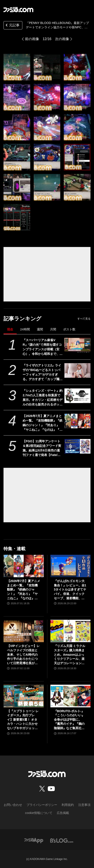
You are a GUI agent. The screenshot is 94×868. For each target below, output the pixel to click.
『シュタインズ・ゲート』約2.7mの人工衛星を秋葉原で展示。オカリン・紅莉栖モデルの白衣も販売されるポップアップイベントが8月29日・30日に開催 (43, 398)
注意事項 (84, 805)
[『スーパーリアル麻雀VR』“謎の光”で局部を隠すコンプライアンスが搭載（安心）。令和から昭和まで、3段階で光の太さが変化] (77, 345)
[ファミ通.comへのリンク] (18, 10)
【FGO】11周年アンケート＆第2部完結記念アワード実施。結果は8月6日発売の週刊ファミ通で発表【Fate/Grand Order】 (42, 448)
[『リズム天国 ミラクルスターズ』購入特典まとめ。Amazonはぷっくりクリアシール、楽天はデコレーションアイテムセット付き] (71, 631)
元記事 (12, 26)
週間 (40, 329)
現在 (10, 329)
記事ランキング (22, 319)
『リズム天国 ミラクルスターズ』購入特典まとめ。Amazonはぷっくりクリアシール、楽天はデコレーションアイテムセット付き (70, 655)
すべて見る (84, 319)
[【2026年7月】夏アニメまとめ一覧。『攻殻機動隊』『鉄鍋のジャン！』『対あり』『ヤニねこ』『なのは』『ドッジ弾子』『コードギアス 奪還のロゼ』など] (77, 421)
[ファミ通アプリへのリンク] (34, 840)
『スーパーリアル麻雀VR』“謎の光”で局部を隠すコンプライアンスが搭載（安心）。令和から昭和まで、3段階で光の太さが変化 (42, 347)
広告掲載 (63, 813)
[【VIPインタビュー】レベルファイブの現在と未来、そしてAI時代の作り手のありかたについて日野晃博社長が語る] (24, 631)
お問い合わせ (13, 805)
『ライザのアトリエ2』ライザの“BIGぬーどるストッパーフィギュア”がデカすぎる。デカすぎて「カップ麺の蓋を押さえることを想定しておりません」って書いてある (43, 373)
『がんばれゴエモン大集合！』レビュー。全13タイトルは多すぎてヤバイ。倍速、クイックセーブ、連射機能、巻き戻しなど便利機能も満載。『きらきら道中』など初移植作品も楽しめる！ (70, 590)
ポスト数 (69, 329)
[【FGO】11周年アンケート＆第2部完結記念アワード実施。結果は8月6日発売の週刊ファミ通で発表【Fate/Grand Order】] (77, 446)
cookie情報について (39, 813)
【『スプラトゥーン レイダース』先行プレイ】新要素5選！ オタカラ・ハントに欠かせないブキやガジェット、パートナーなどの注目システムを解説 (23, 720)
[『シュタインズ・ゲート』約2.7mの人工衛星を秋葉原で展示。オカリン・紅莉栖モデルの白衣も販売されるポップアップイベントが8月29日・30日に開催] (77, 396)
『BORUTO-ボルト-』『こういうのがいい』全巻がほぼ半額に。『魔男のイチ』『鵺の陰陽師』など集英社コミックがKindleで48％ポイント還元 (69, 720)
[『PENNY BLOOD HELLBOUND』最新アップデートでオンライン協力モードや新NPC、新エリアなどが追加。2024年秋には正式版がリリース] (17, 67)
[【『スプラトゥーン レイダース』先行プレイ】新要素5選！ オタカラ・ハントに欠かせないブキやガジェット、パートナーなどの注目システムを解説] (24, 696)
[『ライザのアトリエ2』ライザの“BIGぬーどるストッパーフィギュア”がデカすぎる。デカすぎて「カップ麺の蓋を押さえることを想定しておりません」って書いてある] (77, 370)
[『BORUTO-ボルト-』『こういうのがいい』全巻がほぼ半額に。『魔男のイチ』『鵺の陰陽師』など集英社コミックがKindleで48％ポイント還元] (71, 696)
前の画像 (32, 39)
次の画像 (62, 39)
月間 (53, 329)
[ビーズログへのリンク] (62, 840)
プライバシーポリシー (42, 805)
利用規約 (68, 805)
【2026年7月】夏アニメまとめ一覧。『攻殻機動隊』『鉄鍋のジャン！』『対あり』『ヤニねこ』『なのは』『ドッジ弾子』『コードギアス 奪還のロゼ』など (43, 423)
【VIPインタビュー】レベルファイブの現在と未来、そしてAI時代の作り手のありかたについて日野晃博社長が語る (23, 655)
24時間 (25, 329)
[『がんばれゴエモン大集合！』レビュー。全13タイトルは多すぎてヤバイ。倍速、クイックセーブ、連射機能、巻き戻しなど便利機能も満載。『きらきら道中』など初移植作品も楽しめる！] (71, 566)
